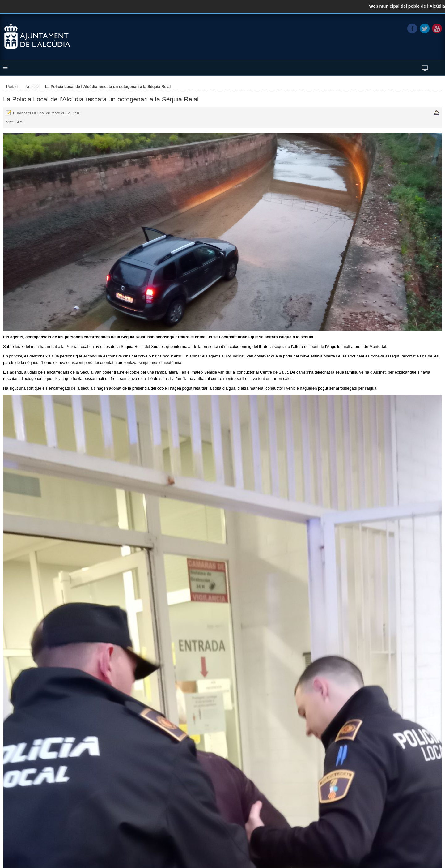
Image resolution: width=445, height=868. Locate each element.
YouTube (437, 28)
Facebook (412, 28)
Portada (13, 87)
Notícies (32, 87)
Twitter (425, 28)
